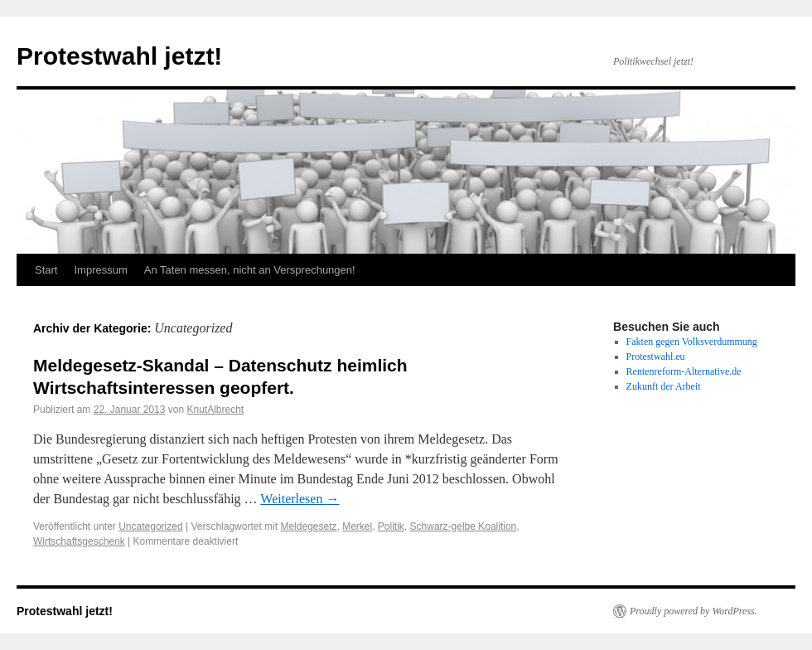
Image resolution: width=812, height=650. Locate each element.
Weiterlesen (300, 499)
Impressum (100, 270)
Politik (391, 526)
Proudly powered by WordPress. (694, 611)
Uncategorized (150, 526)
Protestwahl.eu (656, 357)
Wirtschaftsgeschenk (79, 541)
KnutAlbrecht (216, 410)
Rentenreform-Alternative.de (684, 371)
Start (46, 270)
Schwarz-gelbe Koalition (464, 526)
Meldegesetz (308, 526)
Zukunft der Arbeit (664, 386)
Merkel (357, 526)
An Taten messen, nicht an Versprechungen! (250, 270)
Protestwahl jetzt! (119, 56)
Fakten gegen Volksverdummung (692, 342)
